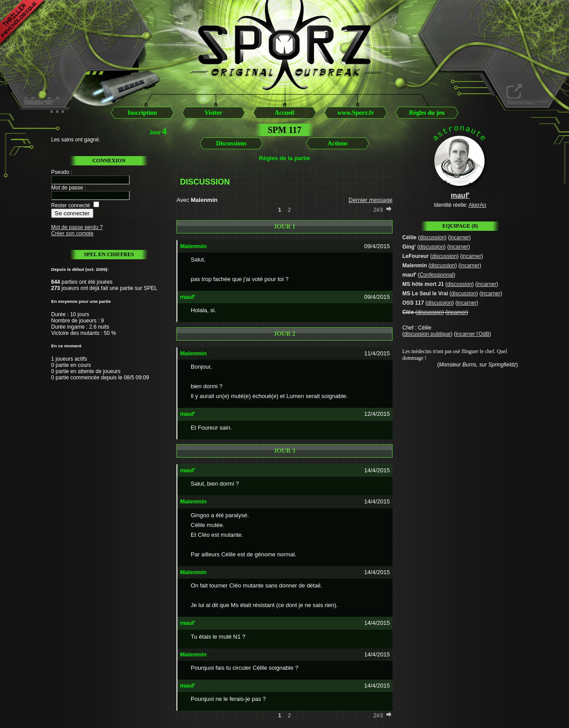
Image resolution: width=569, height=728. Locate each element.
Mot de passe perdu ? (77, 227)
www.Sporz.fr (356, 113)
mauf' (409, 275)
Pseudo (60, 172)
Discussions (231, 143)
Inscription (142, 113)
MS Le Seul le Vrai (425, 294)
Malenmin (415, 265)
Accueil (284, 113)
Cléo (408, 312)
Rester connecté (70, 205)
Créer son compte (72, 233)
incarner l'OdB (473, 334)
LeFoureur (415, 256)
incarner (459, 237)
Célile (409, 237)
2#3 (378, 210)
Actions (338, 143)
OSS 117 (413, 303)
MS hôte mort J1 (423, 284)
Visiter (213, 113)
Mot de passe (67, 188)
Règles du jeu (427, 113)
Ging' (409, 247)
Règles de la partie (285, 158)
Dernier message (371, 200)
